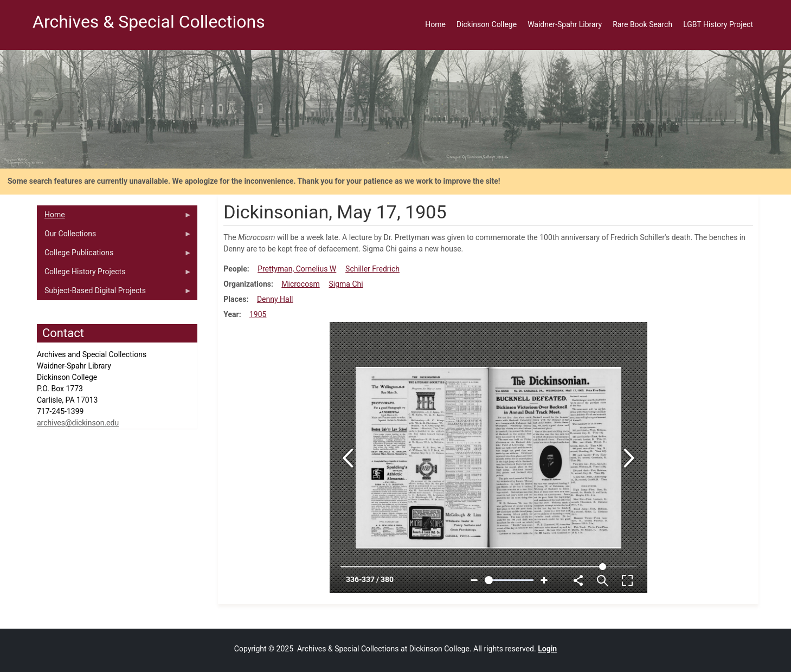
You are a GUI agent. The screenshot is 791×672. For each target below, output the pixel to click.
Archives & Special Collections (149, 22)
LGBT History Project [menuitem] (718, 24)
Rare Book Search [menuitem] (642, 24)
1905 (258, 314)
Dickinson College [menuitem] (487, 24)
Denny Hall (275, 299)
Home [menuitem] (435, 24)
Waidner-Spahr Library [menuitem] (565, 24)
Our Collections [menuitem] (114, 236)
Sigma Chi (346, 284)
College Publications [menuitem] (114, 255)
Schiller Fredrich (372, 269)
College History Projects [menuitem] (114, 274)
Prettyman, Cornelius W (297, 269)
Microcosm (300, 284)
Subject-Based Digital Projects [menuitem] (114, 293)
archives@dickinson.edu (78, 423)
